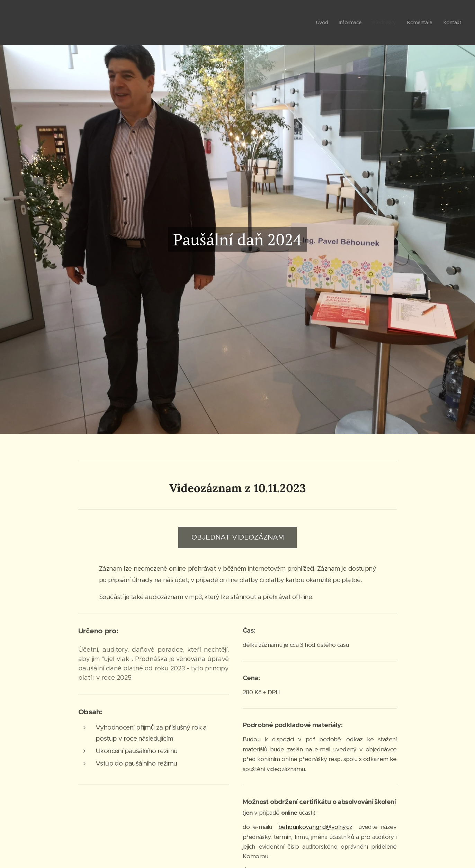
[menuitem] (317, 22)
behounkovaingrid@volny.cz (315, 827)
